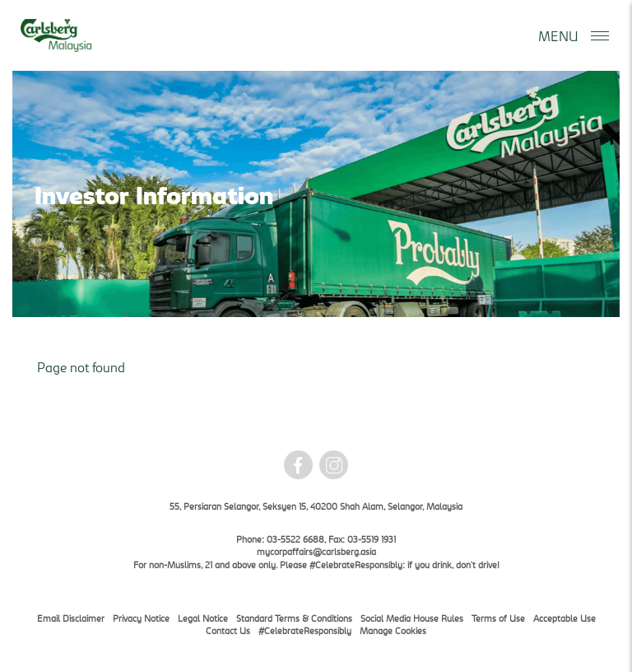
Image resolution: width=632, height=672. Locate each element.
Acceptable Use (565, 618)
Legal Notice (203, 618)
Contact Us (228, 630)
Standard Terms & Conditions (294, 618)
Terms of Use (498, 618)
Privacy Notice (141, 618)
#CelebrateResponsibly (305, 630)
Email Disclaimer (71, 618)
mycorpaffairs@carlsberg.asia (316, 551)
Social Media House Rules (412, 618)
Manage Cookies (393, 630)
